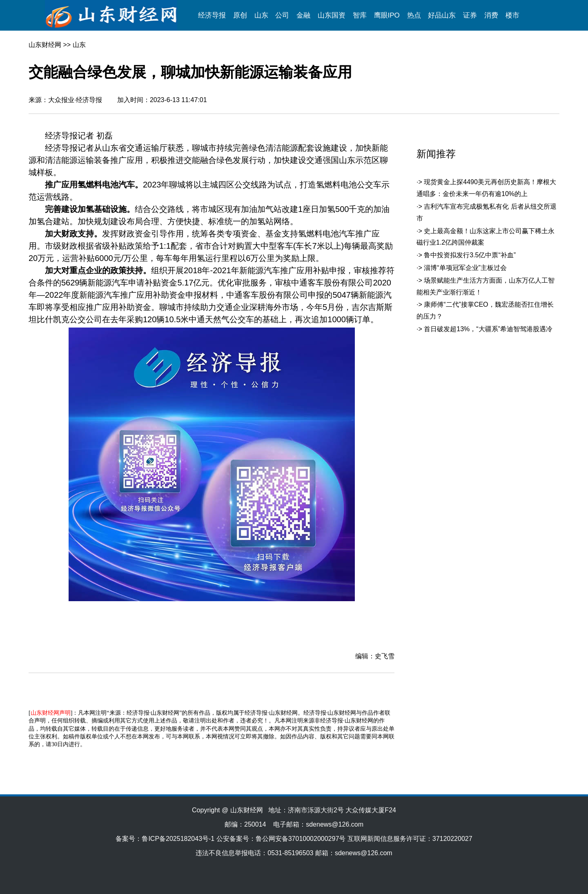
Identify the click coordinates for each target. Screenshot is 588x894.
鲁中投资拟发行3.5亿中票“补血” (470, 255)
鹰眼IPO (387, 15)
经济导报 (212, 15)
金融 (303, 15)
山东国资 (332, 15)
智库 (360, 15)
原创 (240, 15)
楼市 (512, 15)
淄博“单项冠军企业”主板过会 (465, 268)
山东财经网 (45, 45)
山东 (261, 15)
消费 (491, 15)
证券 (470, 15)
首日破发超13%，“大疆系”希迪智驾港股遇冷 (488, 329)
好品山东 (442, 15)
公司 (282, 15)
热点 (414, 15)
